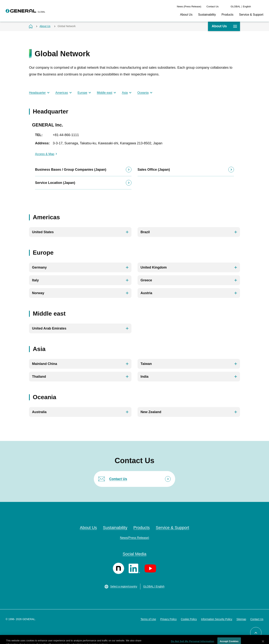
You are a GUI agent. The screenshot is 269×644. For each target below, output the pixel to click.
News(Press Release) (135, 538)
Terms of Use (148, 619)
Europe (83, 93)
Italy (35, 280)
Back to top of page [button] (261, 630)
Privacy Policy (169, 619)
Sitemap (241, 619)
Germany (39, 267)
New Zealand (151, 412)
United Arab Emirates (49, 328)
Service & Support (251, 15)
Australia (39, 412)
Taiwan (146, 364)
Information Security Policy (217, 619)
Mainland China (45, 364)
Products (227, 15)
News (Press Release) (189, 6)
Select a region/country (124, 586)
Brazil (145, 232)
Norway (38, 293)
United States (43, 232)
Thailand (39, 377)
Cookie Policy (189, 619)
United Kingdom (154, 267)
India (144, 377)
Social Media (134, 554)
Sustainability (207, 15)
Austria (146, 293)
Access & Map (45, 154)
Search (261, 7)
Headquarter (37, 93)
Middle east (105, 93)
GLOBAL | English (154, 586)
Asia (125, 93)
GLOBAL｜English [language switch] (241, 6)
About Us (186, 15)
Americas (62, 93)
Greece (146, 280)
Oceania (143, 93)
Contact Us (212, 6)
